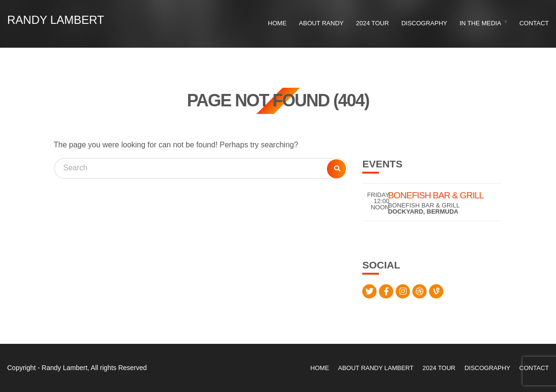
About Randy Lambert (376, 368)
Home (277, 23)
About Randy (321, 23)
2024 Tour (372, 23)
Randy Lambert (56, 20)
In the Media (480, 23)
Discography (424, 23)
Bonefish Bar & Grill (436, 195)
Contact (534, 23)
